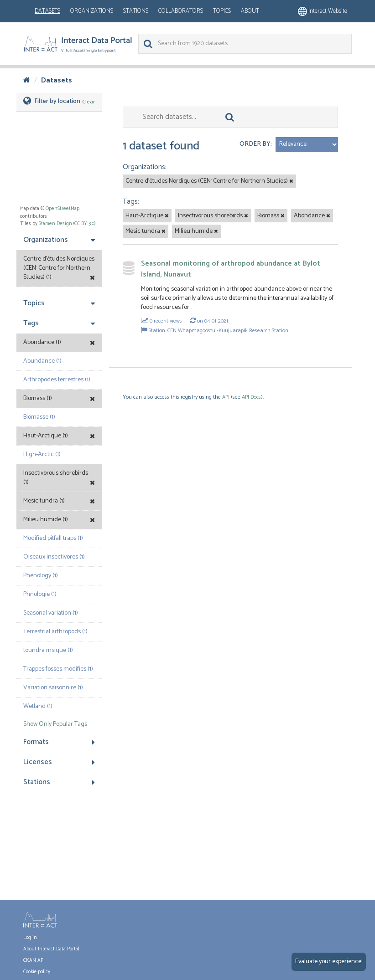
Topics (222, 11)
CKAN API (34, 960)
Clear (89, 102)
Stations (136, 11)
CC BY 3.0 (84, 224)
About (250, 11)
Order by (255, 144)
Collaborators (181, 11)
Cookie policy (37, 972)
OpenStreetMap (62, 209)
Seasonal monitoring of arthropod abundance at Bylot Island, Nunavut (231, 269)
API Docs (251, 397)
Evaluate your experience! (329, 962)
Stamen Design (55, 224)
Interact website (323, 11)
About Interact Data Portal (51, 949)
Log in (30, 938)
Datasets (47, 11)
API (226, 397)
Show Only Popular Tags (55, 724)
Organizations (92, 11)
